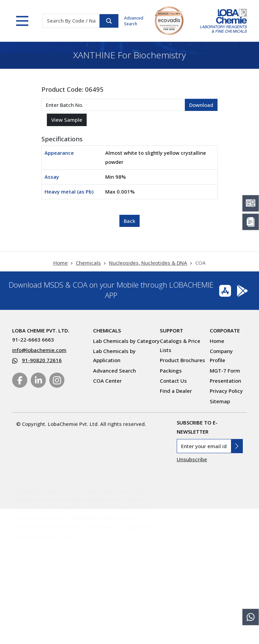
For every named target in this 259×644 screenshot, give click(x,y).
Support (171, 330)
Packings (171, 371)
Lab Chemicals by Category (126, 341)
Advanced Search (134, 21)
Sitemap (220, 401)
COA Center (107, 381)
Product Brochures (182, 360)
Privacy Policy (226, 391)
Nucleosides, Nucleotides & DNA (148, 266)
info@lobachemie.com (39, 350)
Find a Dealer (176, 391)
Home (61, 266)
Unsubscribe (192, 459)
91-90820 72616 (42, 360)
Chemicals (88, 266)
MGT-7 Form (225, 371)
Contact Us (173, 381)
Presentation (225, 381)
